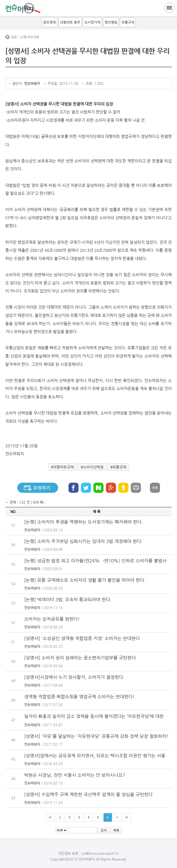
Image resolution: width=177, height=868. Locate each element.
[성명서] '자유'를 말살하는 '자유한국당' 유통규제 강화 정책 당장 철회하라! (96, 736)
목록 (155, 488)
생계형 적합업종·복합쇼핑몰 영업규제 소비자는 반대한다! (79, 696)
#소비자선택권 (92, 467)
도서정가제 (92, 22)
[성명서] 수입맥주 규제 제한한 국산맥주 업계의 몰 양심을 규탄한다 (88, 794)
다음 (117, 817)
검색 (103, 830)
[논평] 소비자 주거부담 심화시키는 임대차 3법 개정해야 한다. (83, 541)
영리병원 (111, 22)
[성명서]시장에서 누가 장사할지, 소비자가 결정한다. (74, 677)
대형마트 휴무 (70, 22)
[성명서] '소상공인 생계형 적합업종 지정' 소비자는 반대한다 (82, 638)
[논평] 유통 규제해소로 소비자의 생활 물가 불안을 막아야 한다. (85, 580)
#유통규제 (118, 467)
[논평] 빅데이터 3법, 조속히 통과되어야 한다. (68, 599)
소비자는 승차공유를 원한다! (52, 619)
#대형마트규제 (62, 467)
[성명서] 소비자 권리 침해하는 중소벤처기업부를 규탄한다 (80, 658)
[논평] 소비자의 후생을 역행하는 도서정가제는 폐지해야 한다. (83, 522)
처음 (50, 817)
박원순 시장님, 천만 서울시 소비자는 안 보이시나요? (75, 775)
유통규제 (128, 22)
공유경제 (49, 22)
